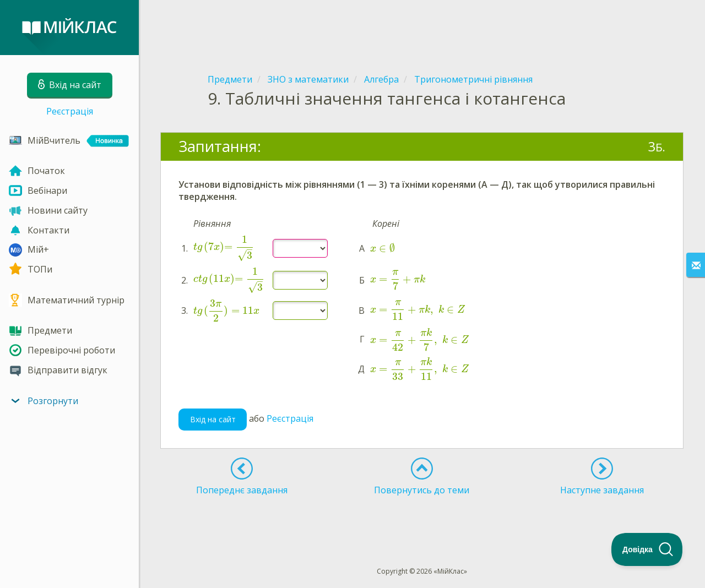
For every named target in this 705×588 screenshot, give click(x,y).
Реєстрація (70, 111)
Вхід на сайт (213, 419)
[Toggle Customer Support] (647, 549)
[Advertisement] (422, 28)
